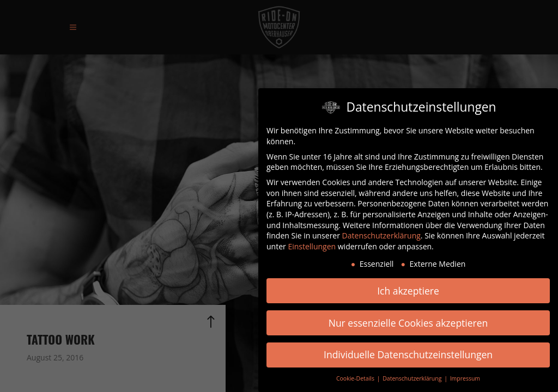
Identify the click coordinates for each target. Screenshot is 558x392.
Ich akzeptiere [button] (408, 290)
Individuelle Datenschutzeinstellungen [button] (408, 354)
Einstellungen (312, 246)
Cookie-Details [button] (356, 378)
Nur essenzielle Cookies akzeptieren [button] (408, 322)
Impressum (465, 378)
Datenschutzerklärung (381, 235)
